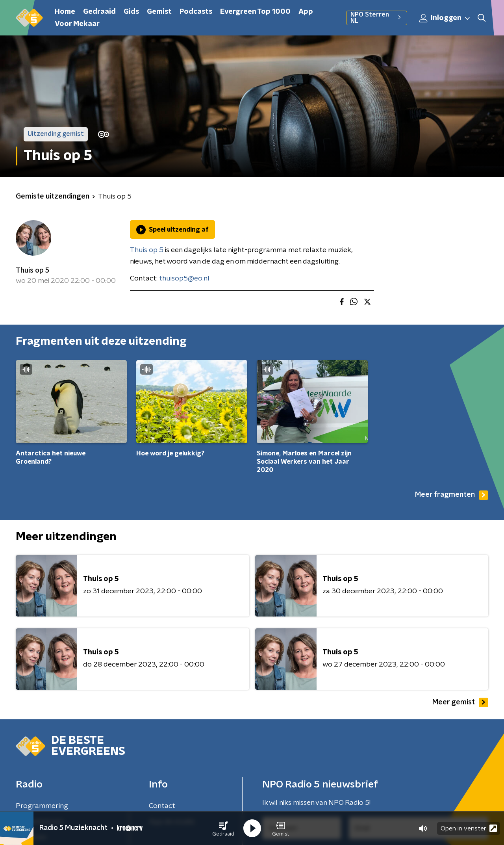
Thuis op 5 (32, 271)
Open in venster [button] (469, 828)
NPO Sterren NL (377, 18)
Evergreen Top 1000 (255, 12)
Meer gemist (460, 702)
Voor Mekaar (77, 24)
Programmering (42, 806)
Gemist (159, 12)
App (306, 12)
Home (65, 12)
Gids (131, 12)
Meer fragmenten (452, 495)
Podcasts (196, 12)
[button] (223, 828)
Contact (162, 806)
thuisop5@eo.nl (184, 279)
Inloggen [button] (445, 18)
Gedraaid (99, 12)
